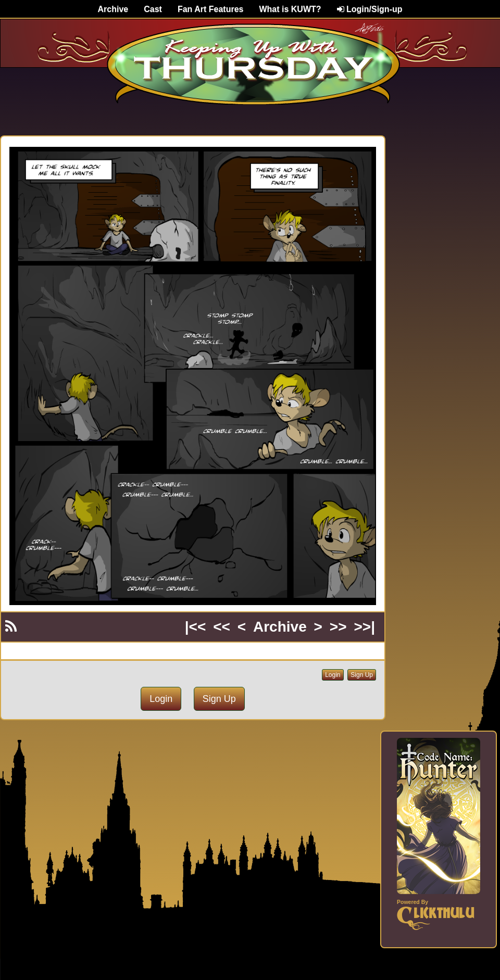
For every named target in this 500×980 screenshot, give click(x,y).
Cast (153, 9)
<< (222, 627)
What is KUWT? (290, 9)
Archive (113, 9)
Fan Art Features (211, 9)
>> (338, 627)
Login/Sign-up (370, 9)
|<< (196, 627)
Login (333, 675)
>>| (364, 627)
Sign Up (362, 675)
